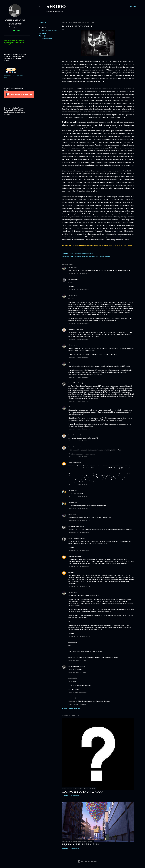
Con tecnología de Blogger (87, 861)
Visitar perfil (15, 30)
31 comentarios (74, 795)
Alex (70, 572)
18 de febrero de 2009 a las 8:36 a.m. (79, 339)
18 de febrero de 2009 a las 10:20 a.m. (79, 429)
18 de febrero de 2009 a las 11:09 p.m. (79, 586)
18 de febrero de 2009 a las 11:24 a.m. (79, 485)
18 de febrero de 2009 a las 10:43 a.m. (79, 441)
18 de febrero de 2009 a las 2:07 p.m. (79, 566)
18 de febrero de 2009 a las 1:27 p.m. (79, 550)
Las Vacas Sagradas (46, 39)
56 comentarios (74, 848)
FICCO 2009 (43, 36)
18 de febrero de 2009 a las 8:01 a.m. (79, 289)
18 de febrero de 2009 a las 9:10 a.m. (79, 357)
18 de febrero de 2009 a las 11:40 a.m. (79, 497)
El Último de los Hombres (48, 31)
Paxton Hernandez (74, 329)
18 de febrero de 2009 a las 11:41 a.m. (79, 521)
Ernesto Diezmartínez (75, 383)
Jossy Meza (72, 279)
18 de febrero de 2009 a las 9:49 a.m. (79, 401)
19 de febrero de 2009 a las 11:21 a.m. (79, 636)
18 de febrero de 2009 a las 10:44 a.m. (79, 457)
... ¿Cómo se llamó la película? (82, 792)
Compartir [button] (43, 22)
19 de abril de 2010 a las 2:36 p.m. (78, 692)
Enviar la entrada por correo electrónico (81, 254)
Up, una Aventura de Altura (81, 844)
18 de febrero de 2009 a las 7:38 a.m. (79, 273)
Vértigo (56, 6)
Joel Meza (71, 491)
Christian (71, 267)
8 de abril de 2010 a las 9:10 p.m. (77, 660)
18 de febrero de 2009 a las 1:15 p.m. (79, 533)
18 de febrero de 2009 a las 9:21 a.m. (79, 377)
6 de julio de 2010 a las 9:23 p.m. (77, 704)
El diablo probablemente (76, 538)
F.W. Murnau (43, 33)
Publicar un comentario (71, 709)
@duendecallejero (74, 463)
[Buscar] (133, 6)
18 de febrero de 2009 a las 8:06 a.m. (79, 323)
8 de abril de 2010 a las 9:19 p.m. (77, 672)
